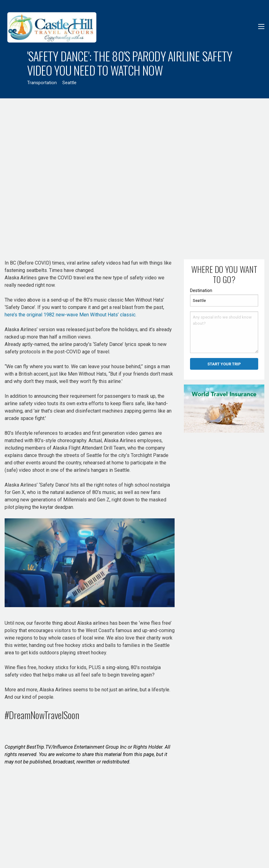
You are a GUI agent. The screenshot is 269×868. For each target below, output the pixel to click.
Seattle (69, 83)
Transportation (42, 83)
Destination (201, 290)
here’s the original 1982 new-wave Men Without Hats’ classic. (70, 315)
